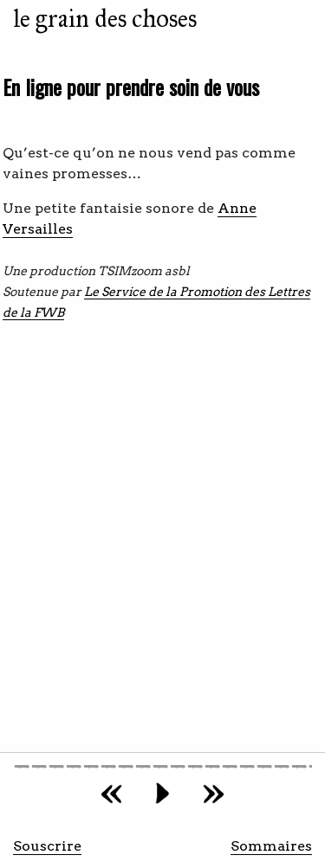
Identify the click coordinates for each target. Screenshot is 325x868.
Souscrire (47, 846)
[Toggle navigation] (294, 19)
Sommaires (271, 846)
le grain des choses (105, 19)
